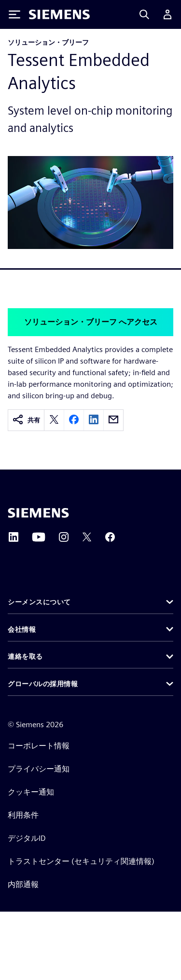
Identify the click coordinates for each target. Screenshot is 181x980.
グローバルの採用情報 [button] (43, 684)
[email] (113, 420)
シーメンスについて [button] (39, 602)
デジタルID (27, 838)
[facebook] (74, 420)
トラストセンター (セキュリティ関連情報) (81, 861)
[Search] (144, 14)
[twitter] (54, 420)
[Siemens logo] (59, 14)
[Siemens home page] (38, 513)
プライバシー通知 (39, 769)
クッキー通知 (31, 792)
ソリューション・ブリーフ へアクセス (91, 322)
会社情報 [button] (22, 629)
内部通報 (23, 884)
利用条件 (23, 815)
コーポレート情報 (39, 746)
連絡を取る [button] (25, 656)
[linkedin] (94, 420)
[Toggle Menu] (14, 14)
